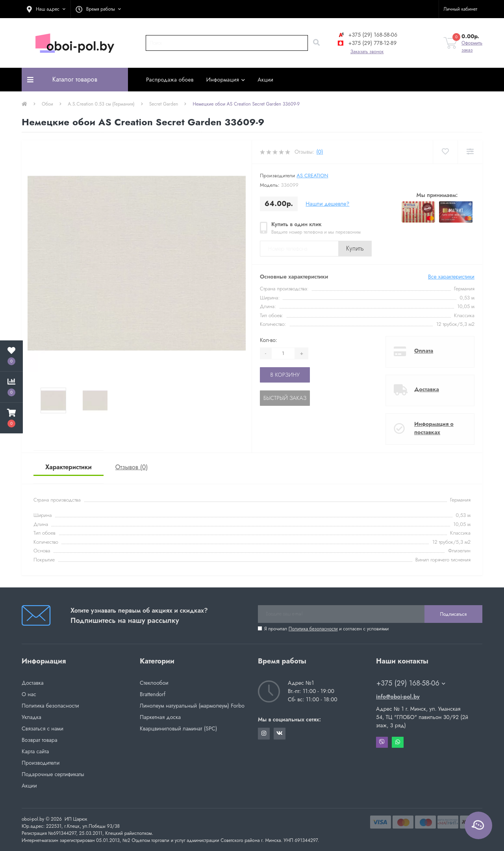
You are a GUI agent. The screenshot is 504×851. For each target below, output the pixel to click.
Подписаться (453, 614)
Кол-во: (269, 340)
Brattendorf (153, 694)
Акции (265, 80)
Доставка (427, 389)
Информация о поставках (434, 428)
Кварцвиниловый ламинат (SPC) (178, 728)
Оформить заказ (472, 46)
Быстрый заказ (285, 398)
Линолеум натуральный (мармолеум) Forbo (192, 706)
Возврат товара (40, 740)
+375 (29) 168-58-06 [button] (411, 683)
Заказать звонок (367, 52)
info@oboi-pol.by (398, 697)
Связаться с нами (43, 728)
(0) (320, 152)
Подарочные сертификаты (53, 774)
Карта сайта (35, 751)
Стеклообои (154, 683)
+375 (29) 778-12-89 (367, 43)
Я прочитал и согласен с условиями (326, 629)
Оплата (424, 351)
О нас (29, 694)
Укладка (31, 717)
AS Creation (312, 176)
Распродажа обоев (170, 80)
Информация (226, 80)
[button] (46, 9)
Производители (41, 763)
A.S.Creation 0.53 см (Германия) (101, 104)
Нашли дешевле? (327, 204)
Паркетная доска (160, 717)
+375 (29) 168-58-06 (367, 35)
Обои (47, 104)
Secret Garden (164, 104)
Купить (355, 248)
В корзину (285, 375)
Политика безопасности (313, 629)
